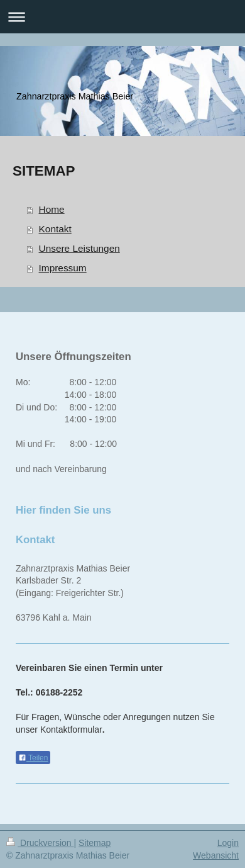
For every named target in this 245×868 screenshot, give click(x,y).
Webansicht (216, 855)
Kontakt (55, 229)
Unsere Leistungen (79, 248)
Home (52, 209)
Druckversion (40, 843)
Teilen (33, 758)
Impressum (63, 268)
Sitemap (95, 843)
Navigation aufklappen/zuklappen (122, 17)
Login (228, 843)
